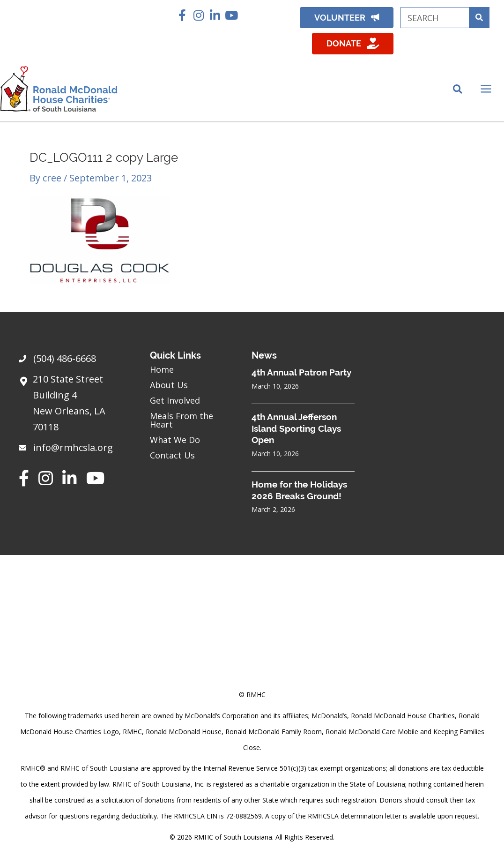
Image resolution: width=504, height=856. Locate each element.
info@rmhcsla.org (73, 447)
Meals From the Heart (182, 420)
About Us (169, 385)
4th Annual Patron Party (301, 372)
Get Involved (175, 400)
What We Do (175, 440)
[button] (182, 15)
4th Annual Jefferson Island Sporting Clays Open (296, 428)
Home (162, 369)
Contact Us (172, 455)
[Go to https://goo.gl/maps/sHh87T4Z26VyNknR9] (75, 405)
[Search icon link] (458, 90)
